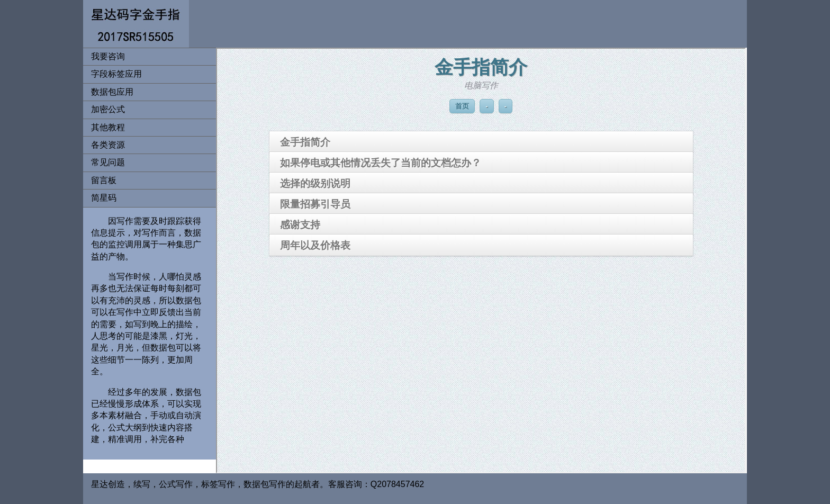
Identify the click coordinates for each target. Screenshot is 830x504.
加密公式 (108, 109)
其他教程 (108, 127)
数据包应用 (112, 92)
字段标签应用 (116, 74)
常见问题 (108, 162)
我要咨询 (108, 56)
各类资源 (108, 145)
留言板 (104, 180)
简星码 (104, 198)
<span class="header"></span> (481, 260)
